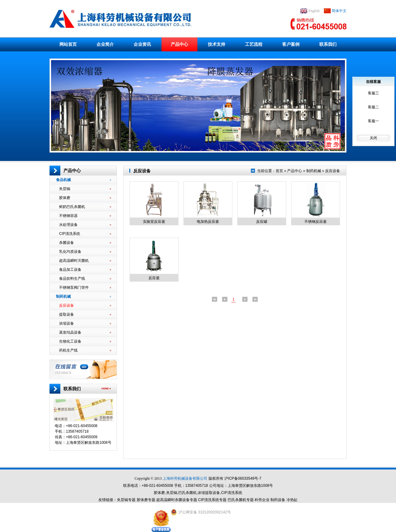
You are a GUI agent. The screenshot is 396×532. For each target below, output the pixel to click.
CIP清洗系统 (85, 234)
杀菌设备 (85, 243)
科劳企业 (262, 500)
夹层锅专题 (126, 500)
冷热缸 (292, 500)
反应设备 (85, 305)
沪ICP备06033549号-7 (243, 478)
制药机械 (84, 296)
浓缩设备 (85, 323)
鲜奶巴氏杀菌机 (85, 207)
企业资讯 (142, 44)
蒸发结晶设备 (85, 332)
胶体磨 (85, 198)
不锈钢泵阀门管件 (85, 288)
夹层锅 (85, 189)
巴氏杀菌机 (187, 493)
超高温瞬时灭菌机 (85, 261)
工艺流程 (254, 44)
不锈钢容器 (85, 216)
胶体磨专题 (146, 500)
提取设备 (85, 314)
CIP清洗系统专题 (212, 500)
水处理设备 (85, 225)
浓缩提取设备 (209, 493)
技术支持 (217, 44)
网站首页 (68, 44)
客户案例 (291, 44)
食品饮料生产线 (85, 279)
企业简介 (105, 44)
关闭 (373, 138)
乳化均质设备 (85, 252)
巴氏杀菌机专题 (241, 500)
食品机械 (84, 180)
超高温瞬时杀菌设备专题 (177, 500)
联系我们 (328, 44)
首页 (279, 171)
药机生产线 (85, 350)
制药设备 (278, 500)
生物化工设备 (85, 341)
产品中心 (179, 44)
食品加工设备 (85, 270)
